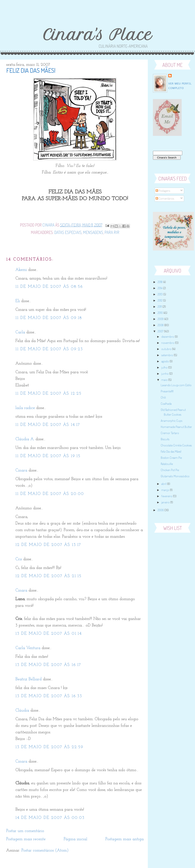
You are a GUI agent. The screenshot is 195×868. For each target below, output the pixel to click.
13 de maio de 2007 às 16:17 (48, 665)
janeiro (166, 502)
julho (165, 367)
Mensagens (93, 232)
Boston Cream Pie (171, 458)
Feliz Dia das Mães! (171, 451)
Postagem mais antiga (124, 839)
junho (165, 374)
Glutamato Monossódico (175, 476)
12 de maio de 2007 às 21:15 (48, 576)
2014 (160, 288)
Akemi (21, 270)
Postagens (163, 191)
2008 (161, 325)
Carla (20, 332)
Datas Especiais (68, 232)
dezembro (168, 337)
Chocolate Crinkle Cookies (176, 445)
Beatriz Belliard (29, 679)
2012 (160, 300)
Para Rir (112, 232)
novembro (168, 343)
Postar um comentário (25, 831)
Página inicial (75, 839)
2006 (161, 510)
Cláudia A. (25, 439)
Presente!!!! (167, 391)
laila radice (25, 408)
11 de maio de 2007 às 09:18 (49, 318)
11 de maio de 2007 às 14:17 (48, 425)
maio (165, 380)
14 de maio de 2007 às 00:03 (50, 818)
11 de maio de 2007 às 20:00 (50, 494)
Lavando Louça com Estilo (176, 385)
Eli (18, 301)
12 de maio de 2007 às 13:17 (48, 545)
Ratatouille (167, 464)
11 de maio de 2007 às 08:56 (49, 287)
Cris (19, 559)
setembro (167, 355)
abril (164, 484)
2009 (161, 319)
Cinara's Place (97, 35)
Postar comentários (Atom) (45, 851)
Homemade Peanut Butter (176, 427)
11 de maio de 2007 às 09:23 (49, 349)
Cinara (21, 470)
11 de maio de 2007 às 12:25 (48, 394)
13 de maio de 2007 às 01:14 (49, 634)
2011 (160, 307)
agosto (165, 361)
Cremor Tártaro (170, 433)
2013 (160, 294)
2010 (161, 313)
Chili (163, 397)
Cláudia (22, 711)
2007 (161, 331)
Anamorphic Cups (171, 421)
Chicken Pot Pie (170, 470)
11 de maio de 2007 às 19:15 (48, 456)
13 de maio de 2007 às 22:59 (49, 747)
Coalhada (166, 404)
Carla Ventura (28, 648)
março (166, 490)
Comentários (165, 198)
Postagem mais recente (26, 839)
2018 (160, 282)
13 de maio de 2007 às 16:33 (49, 696)
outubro (167, 349)
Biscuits (165, 439)
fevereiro (167, 496)
